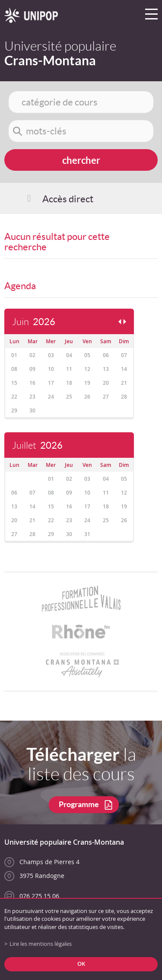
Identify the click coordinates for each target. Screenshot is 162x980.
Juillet (37, 445)
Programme (79, 804)
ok (81, 964)
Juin (34, 322)
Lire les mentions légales (41, 944)
